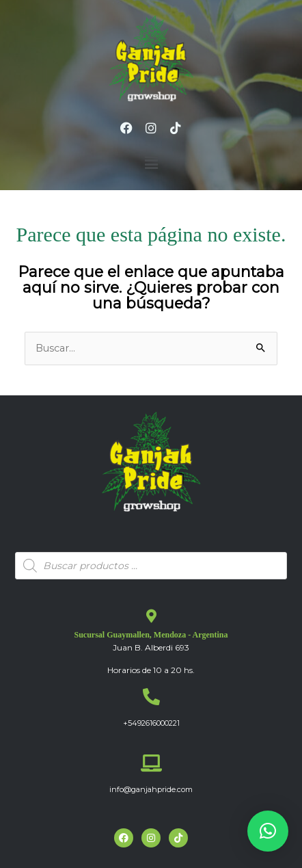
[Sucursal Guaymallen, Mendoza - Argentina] (151, 616)
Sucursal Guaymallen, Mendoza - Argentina (151, 635)
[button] (151, 163)
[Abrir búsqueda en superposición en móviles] (151, 566)
